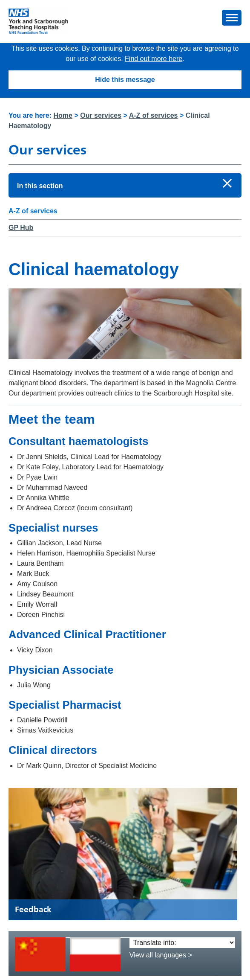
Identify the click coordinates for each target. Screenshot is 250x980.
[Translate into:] (182, 943)
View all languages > (161, 955)
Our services (101, 115)
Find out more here (154, 59)
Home (63, 115)
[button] (232, 18)
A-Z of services (154, 115)
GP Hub (21, 228)
